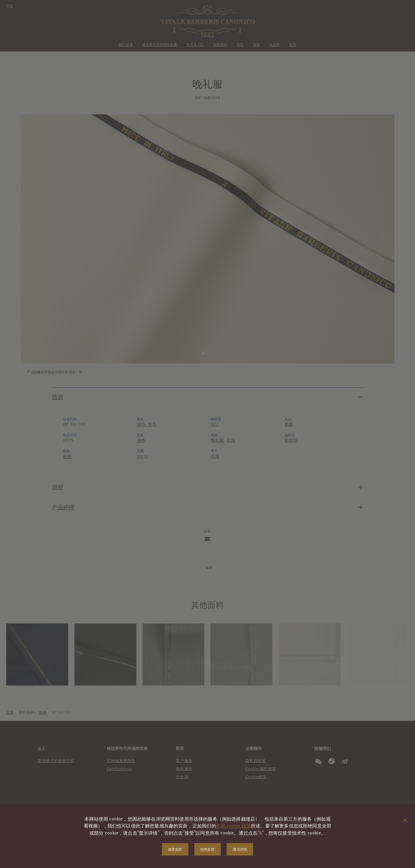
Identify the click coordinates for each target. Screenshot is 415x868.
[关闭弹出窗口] (405, 821)
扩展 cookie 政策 (233, 826)
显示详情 (240, 849)
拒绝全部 (208, 849)
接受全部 (175, 849)
